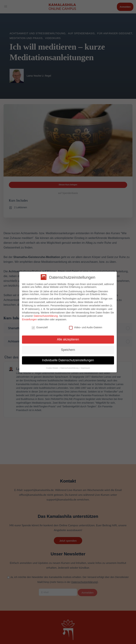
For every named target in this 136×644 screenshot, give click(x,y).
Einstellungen (29, 319)
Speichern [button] (68, 350)
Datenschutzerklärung (46, 316)
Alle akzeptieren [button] (68, 339)
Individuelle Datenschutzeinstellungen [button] (68, 360)
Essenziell (40, 327)
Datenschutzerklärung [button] (70, 368)
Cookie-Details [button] (52, 368)
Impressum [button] (85, 368)
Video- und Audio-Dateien (86, 327)
